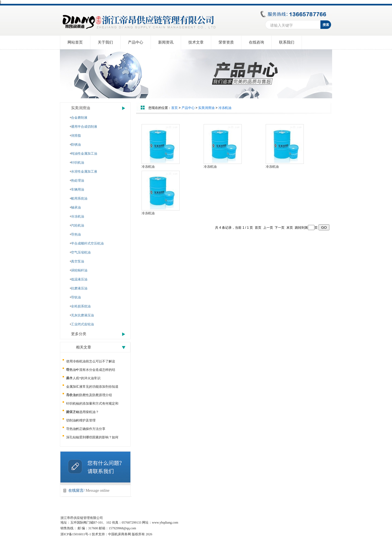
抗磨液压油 (79, 288)
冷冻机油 (78, 216)
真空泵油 (78, 261)
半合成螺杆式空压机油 (87, 243)
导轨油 (76, 297)
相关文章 (84, 347)
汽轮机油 (78, 225)
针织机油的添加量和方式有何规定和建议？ (92, 405)
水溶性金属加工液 (84, 172)
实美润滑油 (81, 108)
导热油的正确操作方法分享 (86, 429)
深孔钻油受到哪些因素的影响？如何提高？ (92, 438)
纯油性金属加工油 (84, 154)
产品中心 (136, 42)
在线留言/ (89, 491)
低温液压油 (79, 279)
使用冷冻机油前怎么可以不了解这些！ (91, 362)
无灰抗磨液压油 (82, 315)
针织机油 (78, 163)
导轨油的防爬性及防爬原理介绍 (89, 395)
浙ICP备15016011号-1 (76, 534)
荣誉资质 (226, 42)
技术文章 (196, 42)
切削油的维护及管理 (81, 420)
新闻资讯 (166, 42)
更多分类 (79, 334)
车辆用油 (78, 190)
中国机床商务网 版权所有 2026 (130, 534)
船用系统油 (79, 198)
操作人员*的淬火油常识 (83, 378)
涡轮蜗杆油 (79, 270)
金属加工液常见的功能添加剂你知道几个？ (92, 388)
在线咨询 (256, 42)
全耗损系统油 (81, 306)
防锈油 (76, 145)
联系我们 (287, 42)
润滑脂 (76, 136)
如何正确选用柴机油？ (82, 412)
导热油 (76, 234)
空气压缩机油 (81, 252)
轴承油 (76, 207)
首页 (174, 108)
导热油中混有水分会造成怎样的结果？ (91, 371)
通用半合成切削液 (84, 127)
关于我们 (105, 42)
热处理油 (78, 181)
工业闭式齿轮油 (82, 324)
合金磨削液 (79, 118)
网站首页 (75, 42)
